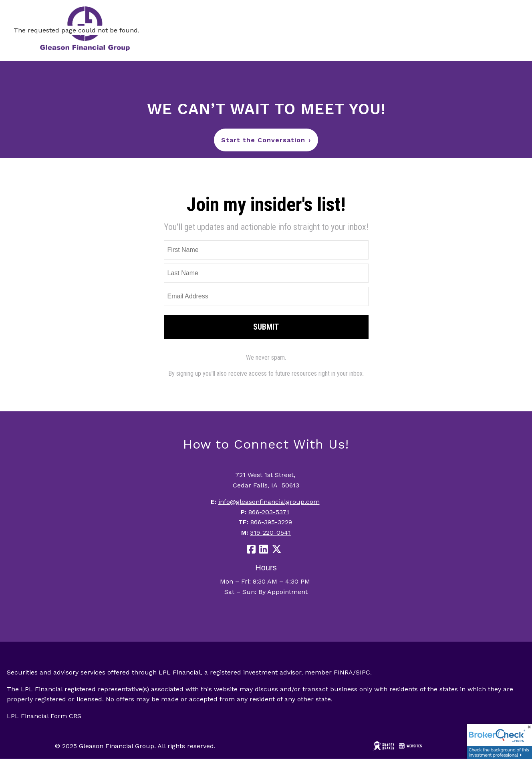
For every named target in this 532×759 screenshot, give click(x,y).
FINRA (343, 672)
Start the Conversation (266, 140)
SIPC (363, 672)
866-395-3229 (271, 522)
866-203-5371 (269, 512)
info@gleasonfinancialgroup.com (269, 502)
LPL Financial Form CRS (44, 716)
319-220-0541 (270, 533)
